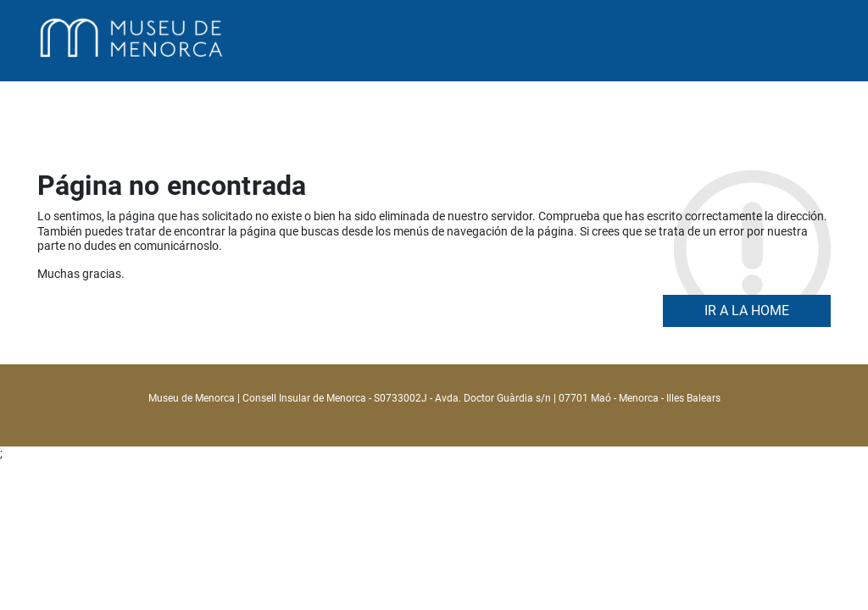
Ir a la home (747, 311)
